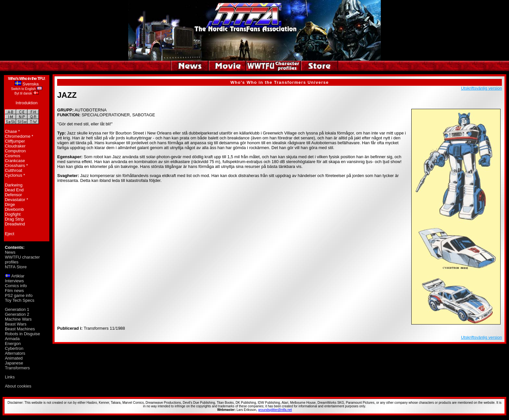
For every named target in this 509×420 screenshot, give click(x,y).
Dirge (10, 204)
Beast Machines (20, 329)
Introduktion (27, 103)
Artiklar (18, 276)
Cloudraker (15, 146)
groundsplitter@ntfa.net (275, 410)
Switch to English (23, 89)
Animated (14, 358)
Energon (13, 344)
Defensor (13, 195)
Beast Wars (16, 324)
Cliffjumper (15, 141)
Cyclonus (13, 175)
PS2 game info (19, 295)
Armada (12, 339)
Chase (11, 131)
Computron (15, 151)
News (10, 252)
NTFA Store (16, 267)
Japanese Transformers (17, 365)
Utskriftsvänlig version (481, 88)
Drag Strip (14, 219)
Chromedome (18, 136)
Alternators (15, 353)
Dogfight (13, 214)
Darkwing (14, 185)
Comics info (16, 286)
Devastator (15, 200)
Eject (10, 234)
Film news (14, 291)
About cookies (18, 386)
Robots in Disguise (22, 334)
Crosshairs (15, 165)
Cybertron (14, 348)
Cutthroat (13, 170)
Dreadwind (15, 224)
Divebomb (14, 209)
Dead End (14, 190)
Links (10, 377)
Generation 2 (17, 314)
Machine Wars (18, 319)
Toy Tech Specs (20, 300)
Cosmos (13, 156)
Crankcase (15, 161)
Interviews (14, 281)
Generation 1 (17, 309)
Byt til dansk (23, 93)
